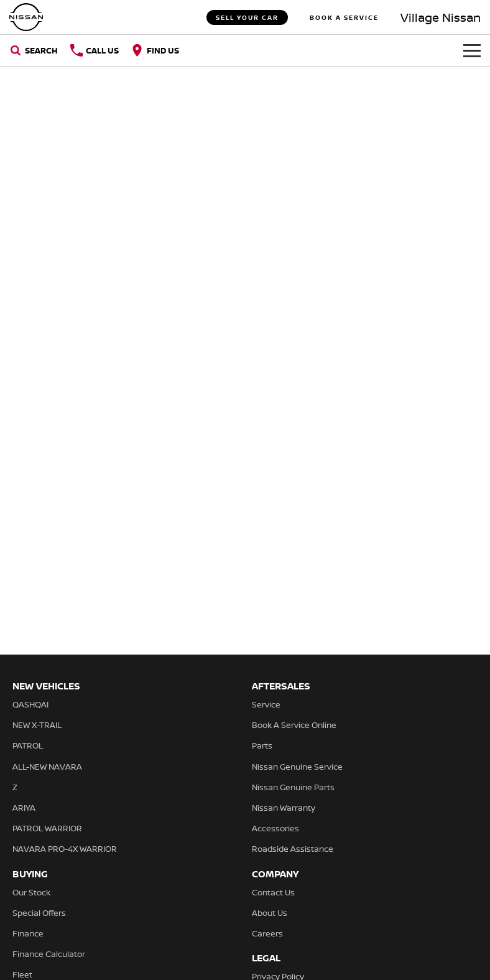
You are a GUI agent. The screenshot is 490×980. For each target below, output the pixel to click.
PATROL (28, 745)
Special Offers (39, 913)
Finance (28, 933)
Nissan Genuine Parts (293, 787)
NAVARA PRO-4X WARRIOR (65, 849)
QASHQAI (30, 704)
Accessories (275, 828)
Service (266, 704)
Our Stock (31, 892)
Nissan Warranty (284, 808)
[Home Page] (26, 17)
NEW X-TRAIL (37, 725)
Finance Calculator (49, 954)
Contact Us (273, 892)
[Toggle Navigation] (472, 50)
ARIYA (24, 808)
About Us (270, 913)
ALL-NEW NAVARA (47, 767)
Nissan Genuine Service (297, 767)
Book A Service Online (294, 725)
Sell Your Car (247, 17)
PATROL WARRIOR (47, 828)
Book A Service (344, 17)
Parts (262, 745)
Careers (267, 933)
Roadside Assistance (293, 849)
